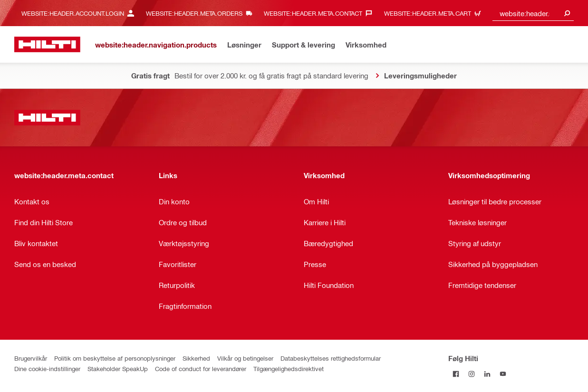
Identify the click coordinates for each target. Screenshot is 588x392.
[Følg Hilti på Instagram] (472, 374)
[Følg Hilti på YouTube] (503, 374)
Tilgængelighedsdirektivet (289, 368)
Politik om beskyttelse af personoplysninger (115, 358)
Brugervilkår (31, 358)
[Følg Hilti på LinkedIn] (487, 374)
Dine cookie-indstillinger (47, 368)
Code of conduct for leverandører (201, 368)
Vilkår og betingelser (245, 358)
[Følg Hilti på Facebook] (456, 374)
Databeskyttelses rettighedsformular (331, 358)
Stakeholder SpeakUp (118, 368)
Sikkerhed (196, 358)
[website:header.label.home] (47, 44)
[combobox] (533, 13)
